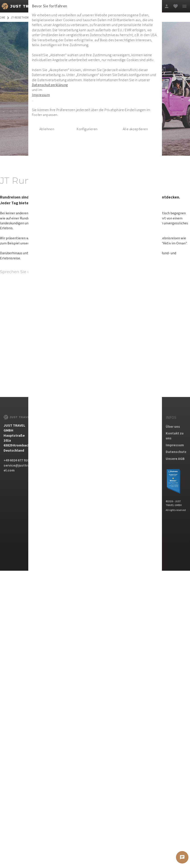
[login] (167, 6)
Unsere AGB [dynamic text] (175, 459)
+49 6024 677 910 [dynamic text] (16, 460)
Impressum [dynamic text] (175, 445)
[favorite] (176, 6)
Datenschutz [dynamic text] (176, 452)
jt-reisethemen (21, 18)
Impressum (43, 109)
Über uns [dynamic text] (173, 427)
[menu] (184, 6)
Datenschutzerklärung (52, 99)
